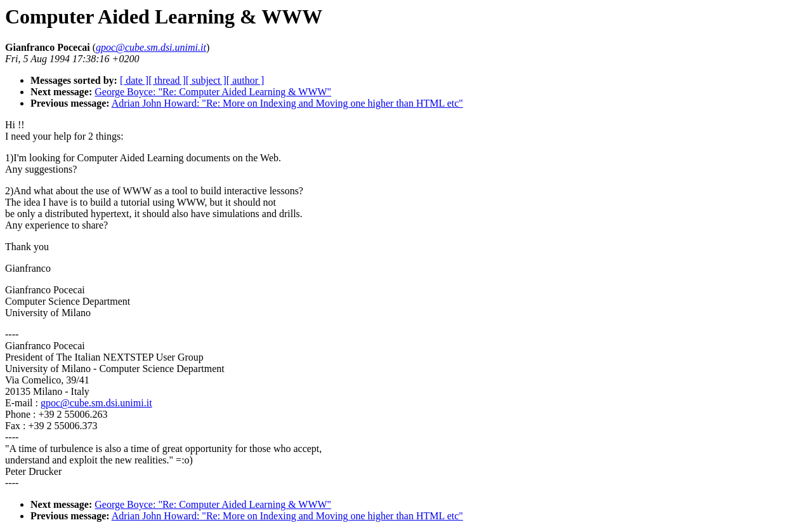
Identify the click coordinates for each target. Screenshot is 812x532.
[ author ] (246, 80)
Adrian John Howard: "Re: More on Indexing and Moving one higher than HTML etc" (287, 103)
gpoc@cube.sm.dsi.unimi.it (96, 403)
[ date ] (134, 80)
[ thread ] (167, 80)
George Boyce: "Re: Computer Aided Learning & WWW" (213, 92)
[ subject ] (206, 80)
